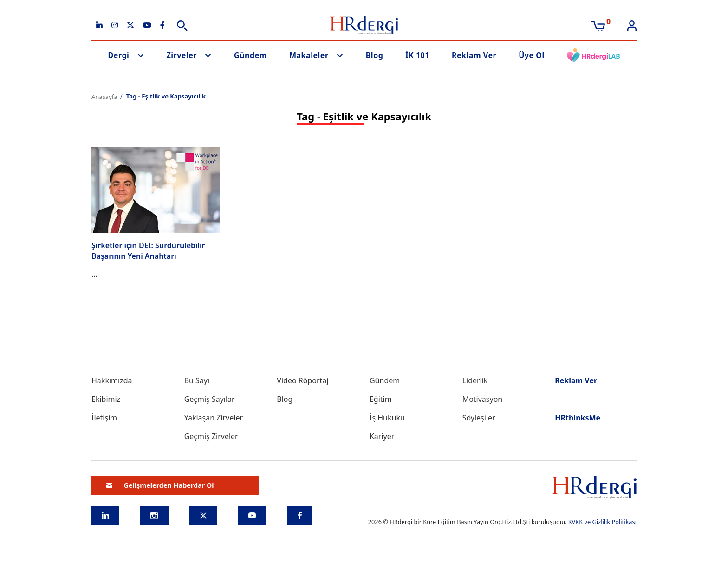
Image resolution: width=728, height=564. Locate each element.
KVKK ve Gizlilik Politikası (602, 522)
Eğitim (381, 399)
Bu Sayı (197, 380)
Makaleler (309, 55)
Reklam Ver (474, 55)
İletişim (104, 418)
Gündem (250, 55)
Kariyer (382, 436)
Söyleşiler (479, 418)
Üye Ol (532, 55)
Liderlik (475, 380)
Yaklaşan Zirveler (214, 418)
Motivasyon (483, 399)
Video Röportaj (302, 380)
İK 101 (417, 55)
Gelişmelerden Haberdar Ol (160, 485)
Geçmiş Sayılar (210, 399)
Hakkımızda (112, 380)
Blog (375, 55)
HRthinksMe (578, 418)
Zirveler (182, 55)
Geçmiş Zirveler (211, 436)
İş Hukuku (387, 418)
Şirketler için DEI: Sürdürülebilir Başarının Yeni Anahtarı (148, 250)
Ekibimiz (106, 399)
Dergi (119, 55)
